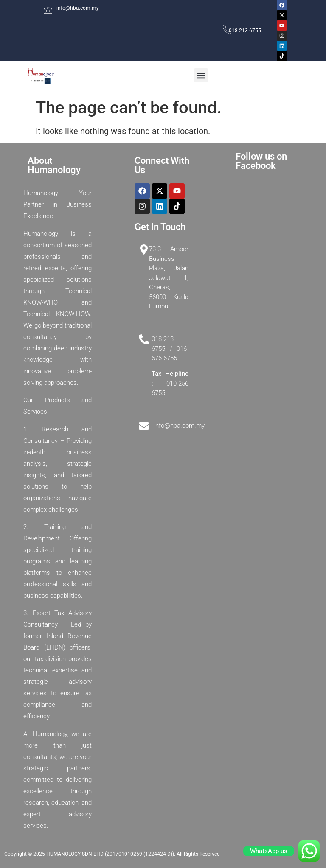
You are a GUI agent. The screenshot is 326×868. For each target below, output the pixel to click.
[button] (201, 75)
